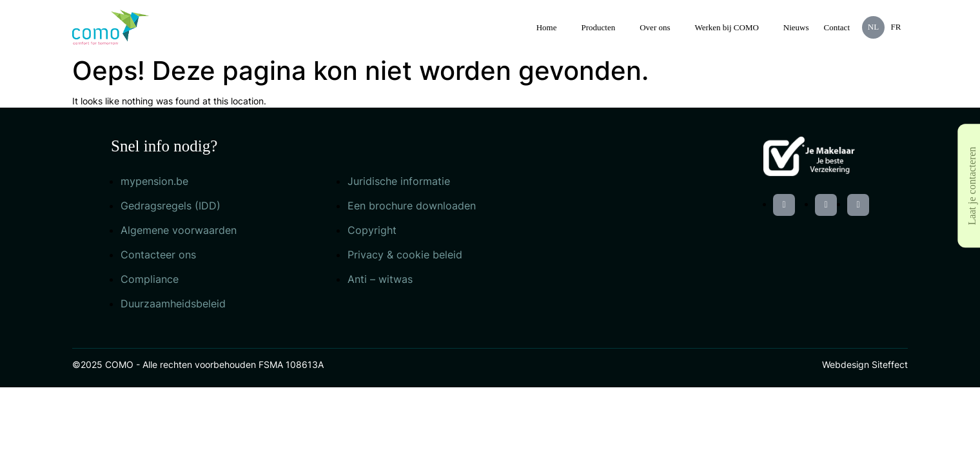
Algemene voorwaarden (179, 230)
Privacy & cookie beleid (405, 255)
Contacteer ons (158, 255)
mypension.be (154, 181)
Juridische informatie (399, 181)
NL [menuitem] (873, 27)
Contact (837, 27)
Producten (599, 27)
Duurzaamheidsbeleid (173, 304)
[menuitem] (873, 27)
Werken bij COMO (727, 27)
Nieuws (796, 27)
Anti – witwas (380, 279)
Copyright (372, 230)
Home (547, 27)
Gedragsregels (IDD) (171, 206)
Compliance (150, 279)
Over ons (655, 27)
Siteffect (890, 364)
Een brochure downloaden (412, 206)
